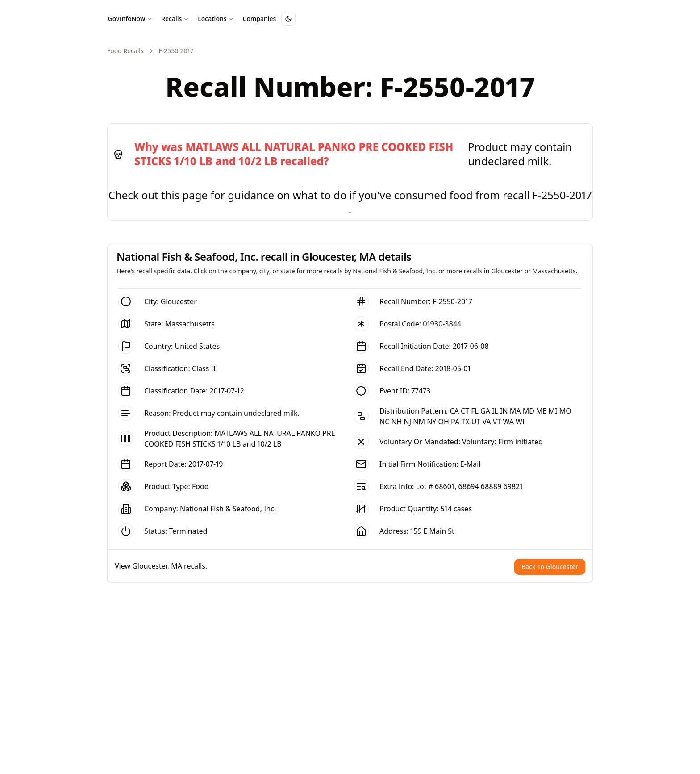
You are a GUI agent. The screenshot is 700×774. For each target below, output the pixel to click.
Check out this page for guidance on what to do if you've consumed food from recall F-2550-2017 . (350, 202)
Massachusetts (190, 324)
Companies (260, 19)
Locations (216, 19)
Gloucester (179, 301)
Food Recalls (125, 51)
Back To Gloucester (550, 567)
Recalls (175, 19)
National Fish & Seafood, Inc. (228, 509)
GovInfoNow (130, 19)
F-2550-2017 (452, 301)
